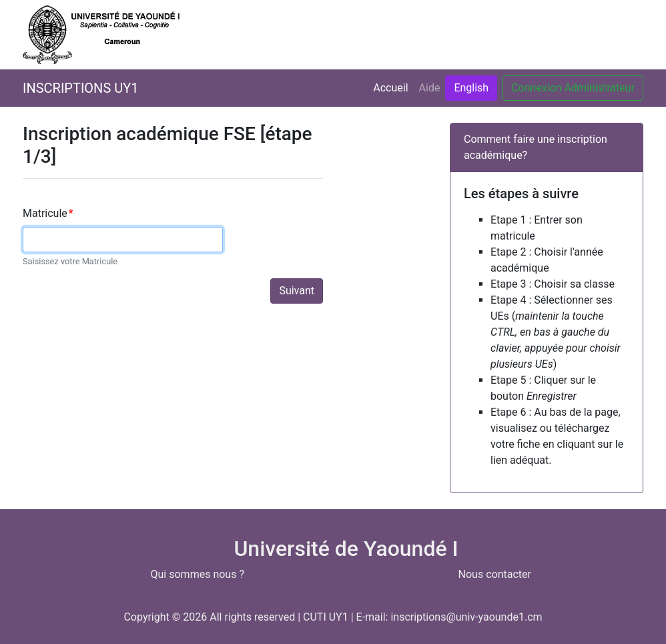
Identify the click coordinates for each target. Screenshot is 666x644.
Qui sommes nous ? (198, 574)
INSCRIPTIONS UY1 (80, 88)
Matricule (48, 213)
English (471, 88)
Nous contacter (495, 574)
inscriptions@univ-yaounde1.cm (466, 617)
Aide (430, 88)
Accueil (393, 87)
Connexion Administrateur (573, 88)
